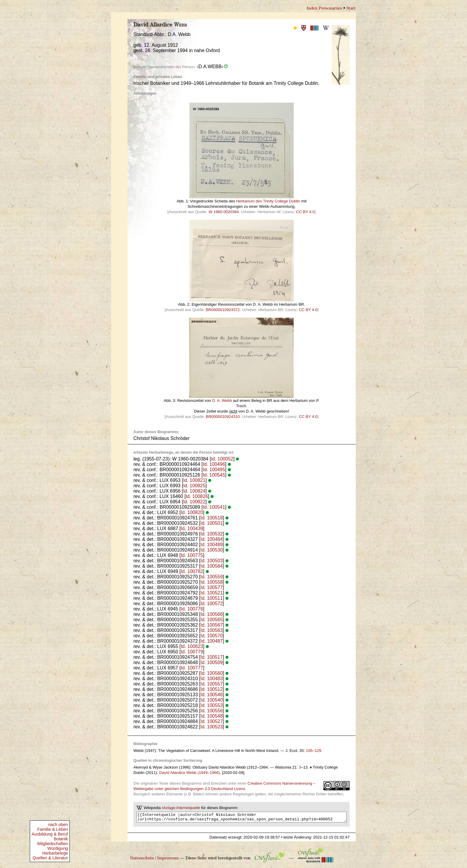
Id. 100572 (212, 604)
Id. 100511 (212, 598)
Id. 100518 (212, 518)
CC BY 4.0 (305, 212)
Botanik (61, 839)
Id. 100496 (214, 464)
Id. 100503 (212, 561)
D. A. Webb (222, 401)
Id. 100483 (212, 679)
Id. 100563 (212, 630)
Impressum (168, 860)
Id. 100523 (212, 727)
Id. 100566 (212, 614)
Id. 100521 (212, 593)
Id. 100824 (194, 491)
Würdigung (58, 848)
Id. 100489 (212, 545)
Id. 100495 (214, 470)
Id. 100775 (192, 555)
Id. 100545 (214, 475)
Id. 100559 (212, 577)
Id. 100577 (212, 587)
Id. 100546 (212, 695)
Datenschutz (142, 860)
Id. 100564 (212, 566)
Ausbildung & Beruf (50, 834)
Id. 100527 (212, 721)
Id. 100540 (212, 700)
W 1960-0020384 (224, 212)
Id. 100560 (212, 673)
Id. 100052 (222, 459)
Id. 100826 (197, 496)
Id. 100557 (212, 684)
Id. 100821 (194, 480)
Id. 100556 (212, 711)
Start (351, 8)
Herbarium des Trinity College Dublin (268, 201)
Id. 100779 (192, 652)
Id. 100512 (212, 689)
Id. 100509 (212, 662)
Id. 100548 (212, 716)
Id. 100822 (194, 502)
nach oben (58, 825)
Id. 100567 (212, 625)
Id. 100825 (194, 486)
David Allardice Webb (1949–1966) (190, 773)
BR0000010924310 (223, 417)
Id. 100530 (212, 550)
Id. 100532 (212, 534)
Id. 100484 (212, 539)
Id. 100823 (192, 646)
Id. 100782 (192, 571)
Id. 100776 (192, 609)
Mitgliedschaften (53, 844)
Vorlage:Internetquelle (181, 808)
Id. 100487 (212, 641)
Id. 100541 (214, 507)
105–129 (313, 751)
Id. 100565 (212, 620)
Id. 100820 (192, 512)
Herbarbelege (55, 853)
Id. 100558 (212, 582)
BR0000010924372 (223, 310)
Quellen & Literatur (50, 858)
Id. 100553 (212, 705)
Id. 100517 (212, 657)
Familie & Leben (53, 829)
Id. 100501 (212, 523)
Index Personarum (324, 8)
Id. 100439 (192, 529)
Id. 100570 (212, 636)
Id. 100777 (192, 668)
